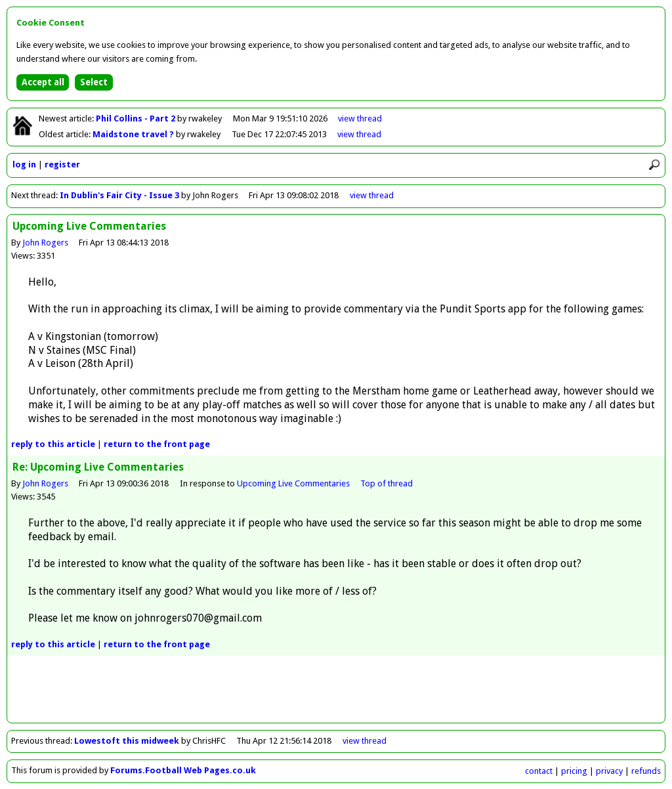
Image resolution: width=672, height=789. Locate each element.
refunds (646, 771)
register (62, 164)
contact (539, 771)
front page (157, 444)
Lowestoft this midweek (127, 741)
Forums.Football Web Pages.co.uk (183, 770)
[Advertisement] (336, 693)
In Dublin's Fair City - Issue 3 (119, 195)
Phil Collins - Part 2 (136, 118)
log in (24, 164)
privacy (609, 771)
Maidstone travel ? (134, 134)
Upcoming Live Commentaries (293, 483)
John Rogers (45, 243)
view (360, 118)
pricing (574, 771)
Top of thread (387, 483)
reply (53, 444)
